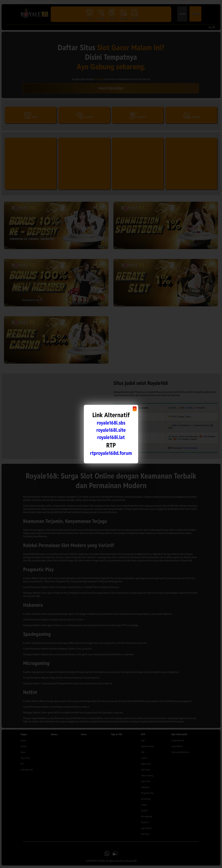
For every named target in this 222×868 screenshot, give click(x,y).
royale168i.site (111, 430)
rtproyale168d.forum (111, 453)
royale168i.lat (111, 437)
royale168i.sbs (111, 423)
